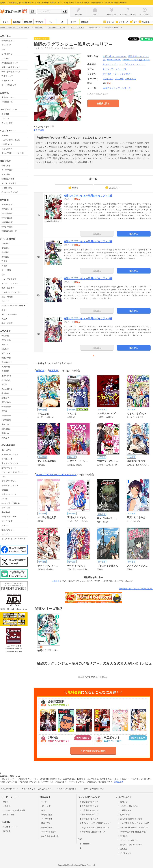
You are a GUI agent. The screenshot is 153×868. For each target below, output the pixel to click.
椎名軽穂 (5, 393)
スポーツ (5, 301)
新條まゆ (5, 398)
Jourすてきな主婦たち (11, 503)
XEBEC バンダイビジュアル (136, 60)
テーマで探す (7, 170)
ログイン (5, 119)
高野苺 (4, 411)
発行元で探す (7, 188)
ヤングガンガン (43, 475)
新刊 (133, 22)
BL (62, 22)
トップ (6, 22)
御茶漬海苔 (6, 367)
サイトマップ (124, 853)
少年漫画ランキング (89, 819)
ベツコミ (5, 499)
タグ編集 (40, 130)
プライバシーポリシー (128, 840)
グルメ (4, 319)
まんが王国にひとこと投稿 (13, 153)
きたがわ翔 (6, 376)
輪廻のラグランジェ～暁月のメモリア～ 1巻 (88, 196)
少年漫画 (5, 257)
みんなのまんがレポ (10, 192)
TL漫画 (4, 261)
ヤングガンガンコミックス (64, 475)
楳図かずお (6, 358)
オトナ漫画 (6, 270)
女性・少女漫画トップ (11, 67)
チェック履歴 (7, 123)
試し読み (97, 234)
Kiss (3, 477)
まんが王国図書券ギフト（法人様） (134, 827)
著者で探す (6, 174)
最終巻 (73, 188)
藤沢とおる (6, 429)
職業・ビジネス (8, 288)
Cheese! (5, 490)
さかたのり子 (7, 389)
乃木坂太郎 (6, 420)
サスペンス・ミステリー (12, 292)
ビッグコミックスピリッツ (13, 472)
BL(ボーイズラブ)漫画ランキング (94, 827)
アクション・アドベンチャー (13, 306)
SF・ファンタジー (9, 314)
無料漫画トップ (8, 41)
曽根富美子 (6, 407)
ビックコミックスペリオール (13, 539)
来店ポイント (146, 22)
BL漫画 (5, 266)
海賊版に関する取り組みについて (14, 609)
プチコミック (7, 459)
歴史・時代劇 (7, 297)
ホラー (4, 310)
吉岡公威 (115, 56)
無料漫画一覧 (7, 209)
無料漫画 (85, 22)
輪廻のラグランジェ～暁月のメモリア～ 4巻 (88, 319)
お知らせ (5, 135)
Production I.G (114, 60)
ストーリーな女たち (10, 454)
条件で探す (6, 166)
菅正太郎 (54, 371)
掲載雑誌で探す (8, 179)
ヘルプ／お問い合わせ (11, 140)
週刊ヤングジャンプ (10, 486)
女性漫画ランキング (89, 806)
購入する (134, 234)
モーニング (6, 508)
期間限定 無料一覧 (9, 231)
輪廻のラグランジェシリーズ (117, 88)
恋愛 (3, 275)
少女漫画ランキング (89, 810)
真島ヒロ (5, 433)
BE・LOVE (6, 450)
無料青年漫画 (7, 222)
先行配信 (17, 22)
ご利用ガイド (7, 144)
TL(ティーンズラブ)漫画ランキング (95, 823)
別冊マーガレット (9, 494)
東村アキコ (6, 424)
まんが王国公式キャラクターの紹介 (134, 823)
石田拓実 (5, 349)
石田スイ (5, 345)
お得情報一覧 (7, 102)
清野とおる (6, 402)
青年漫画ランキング (89, 815)
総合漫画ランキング (89, 802)
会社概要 (123, 849)
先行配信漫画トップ (10, 63)
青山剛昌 (5, 336)
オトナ (73, 22)
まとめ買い (112, 188)
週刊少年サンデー (9, 517)
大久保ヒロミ (7, 362)
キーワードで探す (9, 183)
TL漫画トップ (7, 76)
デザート (5, 525)
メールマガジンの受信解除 (14, 810)
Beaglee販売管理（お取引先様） (132, 832)
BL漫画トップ (7, 81)
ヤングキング (7, 521)
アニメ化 (119, 79)
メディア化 (130, 79)
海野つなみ (6, 353)
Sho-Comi (6, 512)
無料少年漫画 (7, 227)
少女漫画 (5, 248)
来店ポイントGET (9, 97)
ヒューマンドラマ (9, 279)
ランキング (122, 22)
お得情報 (7, 831)
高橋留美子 (6, 416)
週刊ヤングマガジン (10, 463)
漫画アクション (8, 530)
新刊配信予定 (7, 54)
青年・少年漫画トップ (11, 72)
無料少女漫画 (7, 218)
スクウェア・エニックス (114, 69)
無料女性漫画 (7, 213)
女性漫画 (5, 244)
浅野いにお (6, 340)
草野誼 (4, 384)
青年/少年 (39, 22)
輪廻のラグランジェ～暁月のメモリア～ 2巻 (88, 241)
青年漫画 (5, 252)
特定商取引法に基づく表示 (130, 845)
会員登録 (5, 114)
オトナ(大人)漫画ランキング (92, 832)
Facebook (85, 844)
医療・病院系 (7, 323)
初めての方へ (7, 149)
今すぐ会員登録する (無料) (93, 751)
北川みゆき (6, 380)
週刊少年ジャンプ (9, 468)
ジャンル (109, 22)
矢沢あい (5, 438)
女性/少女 (28, 22)
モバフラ (5, 534)
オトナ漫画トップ (9, 85)
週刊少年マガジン (9, 481)
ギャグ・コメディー (10, 283)
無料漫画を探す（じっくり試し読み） (136, 589)
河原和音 (5, 371)
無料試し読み (103, 103)
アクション (108, 79)
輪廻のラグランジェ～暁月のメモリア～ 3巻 (88, 278)
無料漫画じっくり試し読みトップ (37, 789)
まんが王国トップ (9, 789)
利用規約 (123, 836)
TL (51, 22)
